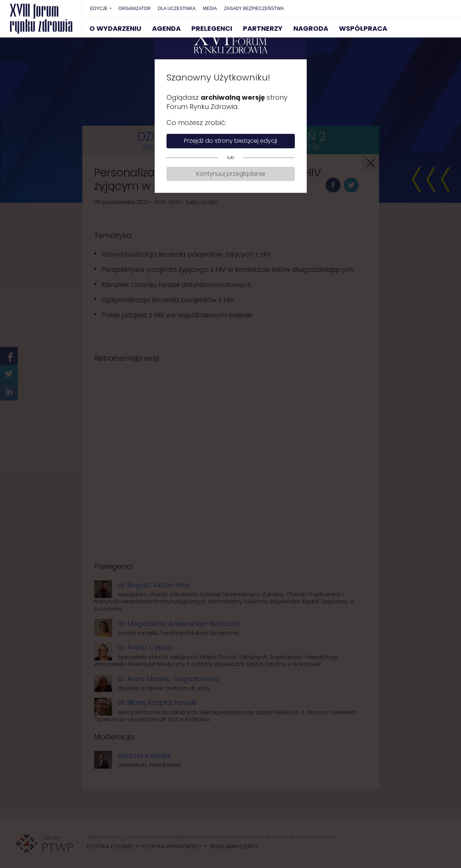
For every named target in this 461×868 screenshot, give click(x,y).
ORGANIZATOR (134, 9)
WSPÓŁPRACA (363, 28)
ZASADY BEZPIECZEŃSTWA (254, 9)
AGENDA (166, 28)
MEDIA (210, 9)
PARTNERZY (263, 28)
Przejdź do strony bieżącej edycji (230, 141)
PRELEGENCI (212, 28)
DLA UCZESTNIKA (177, 9)
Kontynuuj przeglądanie (231, 174)
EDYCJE (99, 9)
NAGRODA (311, 28)
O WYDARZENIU (115, 28)
